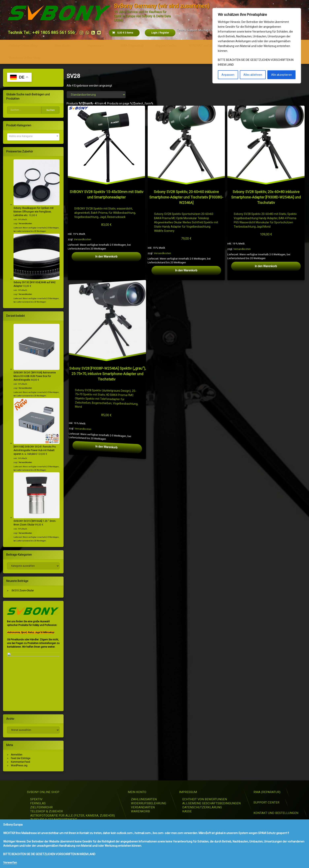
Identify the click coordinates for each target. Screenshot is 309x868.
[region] (257, 46)
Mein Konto (62, 46)
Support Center (166, 46)
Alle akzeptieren (282, 75)
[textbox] (33, 136)
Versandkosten (82, 239)
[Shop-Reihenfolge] (96, 95)
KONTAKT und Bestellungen (208, 46)
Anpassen (228, 75)
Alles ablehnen (253, 75)
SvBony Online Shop (23, 46)
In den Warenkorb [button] (107, 257)
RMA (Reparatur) (132, 46)
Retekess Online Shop (25, 58)
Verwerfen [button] (10, 863)
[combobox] (33, 137)
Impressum (95, 46)
